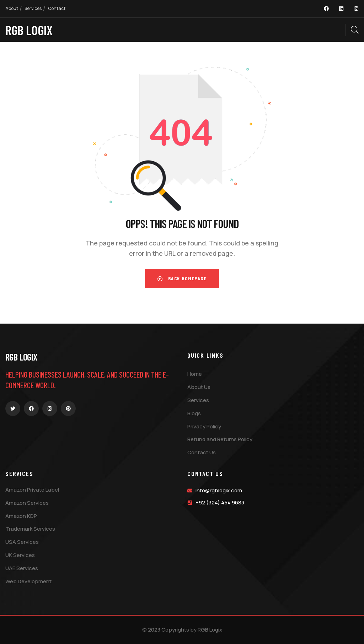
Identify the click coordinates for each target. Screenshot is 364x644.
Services (19, 473)
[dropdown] (342, 30)
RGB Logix (22, 357)
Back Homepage (182, 278)
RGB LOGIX (29, 30)
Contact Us (205, 473)
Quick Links (205, 355)
